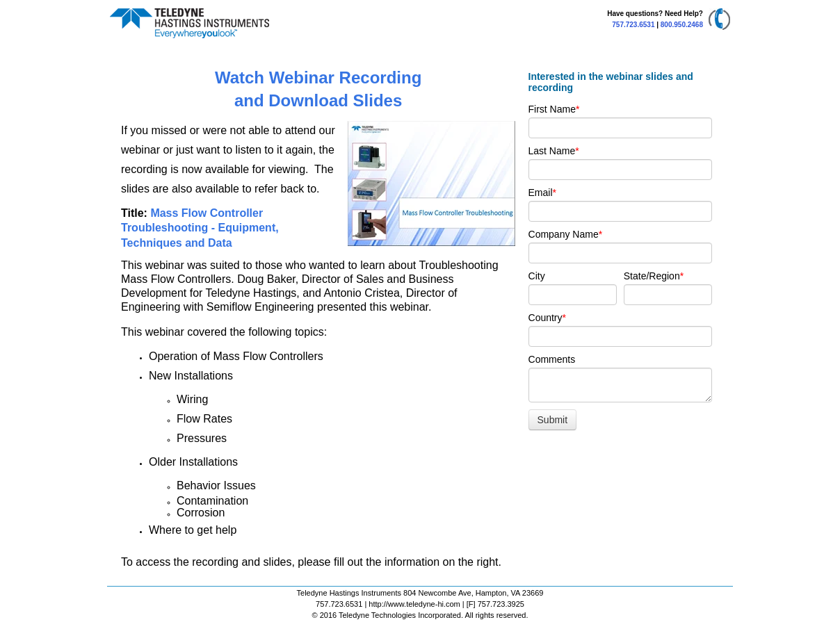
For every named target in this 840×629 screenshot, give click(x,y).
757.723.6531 (633, 25)
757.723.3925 (501, 604)
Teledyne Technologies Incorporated (400, 615)
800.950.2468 (682, 25)
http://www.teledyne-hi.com (414, 604)
